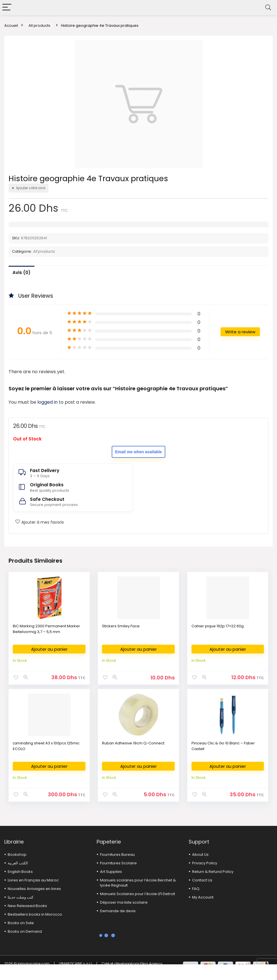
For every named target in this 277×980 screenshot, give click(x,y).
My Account (203, 897)
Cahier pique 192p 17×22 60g (218, 626)
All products (39, 25)
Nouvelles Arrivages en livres (34, 889)
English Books (20, 872)
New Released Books (27, 906)
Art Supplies (111, 872)
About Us (200, 855)
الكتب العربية (18, 863)
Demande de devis (118, 911)
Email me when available (138, 452)
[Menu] (7, 8)
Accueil (11, 25)
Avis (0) (22, 272)
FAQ (196, 889)
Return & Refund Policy (213, 872)
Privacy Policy (205, 863)
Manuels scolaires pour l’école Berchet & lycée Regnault (138, 883)
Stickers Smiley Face (121, 626)
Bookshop (17, 855)
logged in (48, 402)
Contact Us (202, 880)
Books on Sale (21, 923)
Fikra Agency (151, 964)
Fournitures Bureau (117, 855)
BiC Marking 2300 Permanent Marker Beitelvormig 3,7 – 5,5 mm (46, 629)
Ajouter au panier (49, 649)
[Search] (268, 8)
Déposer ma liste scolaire (124, 902)
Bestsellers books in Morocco (35, 914)
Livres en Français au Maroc (33, 880)
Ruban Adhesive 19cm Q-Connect (133, 743)
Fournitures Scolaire (118, 863)
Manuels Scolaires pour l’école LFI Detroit (138, 894)
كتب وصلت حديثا (21, 897)
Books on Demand (25, 931)
